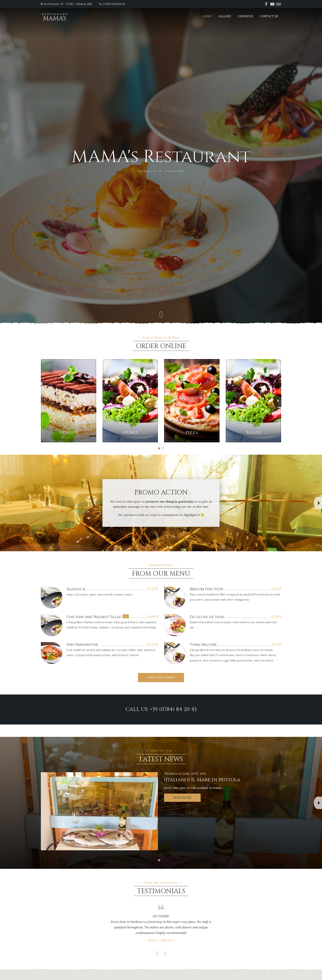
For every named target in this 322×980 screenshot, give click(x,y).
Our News (246, 16)
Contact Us (269, 16)
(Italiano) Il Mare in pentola (202, 780)
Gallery (225, 16)
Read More (182, 798)
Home (207, 16)
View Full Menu (161, 678)
